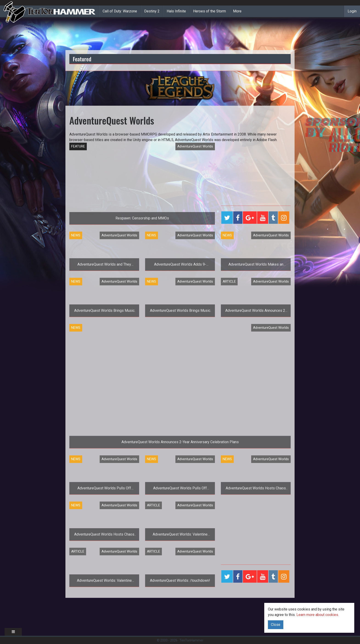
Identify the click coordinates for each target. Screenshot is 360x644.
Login (352, 11)
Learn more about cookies (317, 615)
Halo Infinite (176, 11)
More (237, 11)
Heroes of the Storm (210, 11)
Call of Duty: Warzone (120, 11)
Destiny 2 (152, 11)
